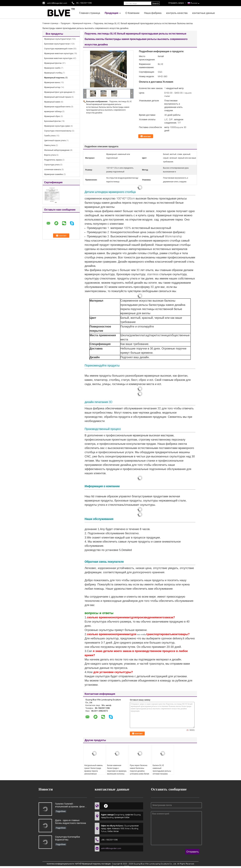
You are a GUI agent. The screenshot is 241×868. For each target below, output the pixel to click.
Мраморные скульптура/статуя (57, 39)
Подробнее (61, 811)
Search (155, 3)
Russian (195, 3)
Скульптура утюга (52, 165)
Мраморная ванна (52, 82)
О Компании (132, 13)
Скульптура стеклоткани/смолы (58, 131)
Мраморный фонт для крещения (58, 92)
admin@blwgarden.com (57, 3)
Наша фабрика (153, 13)
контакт (147, 136)
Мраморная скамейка (54, 174)
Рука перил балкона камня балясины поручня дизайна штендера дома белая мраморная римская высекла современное (140, 772)
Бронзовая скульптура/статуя (57, 44)
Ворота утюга (50, 155)
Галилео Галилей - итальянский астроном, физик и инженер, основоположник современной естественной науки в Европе (70, 805)
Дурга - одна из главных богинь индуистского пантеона (71, 822)
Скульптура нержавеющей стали (58, 49)
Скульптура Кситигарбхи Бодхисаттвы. (68, 838)
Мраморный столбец (53, 73)
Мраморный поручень (82, 23)
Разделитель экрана (53, 160)
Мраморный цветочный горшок (58, 97)
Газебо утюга (50, 136)
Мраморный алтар (52, 87)
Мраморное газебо (52, 68)
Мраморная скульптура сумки (57, 126)
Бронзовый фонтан (52, 121)
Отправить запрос (176, 3)
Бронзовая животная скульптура (58, 58)
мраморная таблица (53, 111)
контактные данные (203, 13)
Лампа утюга (50, 145)
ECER (127, 867)
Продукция (112, 13)
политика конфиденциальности (60, 864)
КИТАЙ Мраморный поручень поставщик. (93, 864)
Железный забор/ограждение (57, 150)
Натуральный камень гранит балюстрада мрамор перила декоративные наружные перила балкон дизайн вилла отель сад (93, 774)
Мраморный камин (52, 102)
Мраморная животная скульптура (59, 53)
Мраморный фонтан (53, 63)
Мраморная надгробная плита (57, 107)
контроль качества (177, 13)
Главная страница (90, 13)
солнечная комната (53, 169)
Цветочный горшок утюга (55, 140)
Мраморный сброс (52, 116)
